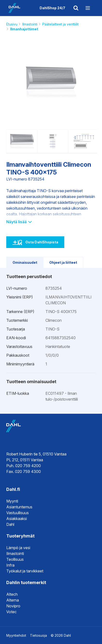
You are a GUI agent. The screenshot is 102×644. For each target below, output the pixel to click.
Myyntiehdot (16, 635)
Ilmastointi (30, 24)
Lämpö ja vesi (18, 548)
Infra (10, 565)
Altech (12, 594)
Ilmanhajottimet (24, 29)
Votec (11, 612)
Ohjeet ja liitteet (63, 262)
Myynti (12, 501)
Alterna (13, 600)
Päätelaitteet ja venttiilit (60, 24)
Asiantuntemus (19, 507)
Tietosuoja (38, 635)
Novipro (13, 606)
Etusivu (12, 24)
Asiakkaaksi (17, 519)
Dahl (10, 524)
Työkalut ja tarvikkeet (25, 571)
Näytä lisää (19, 222)
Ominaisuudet (25, 262)
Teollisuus (15, 559)
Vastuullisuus (18, 513)
